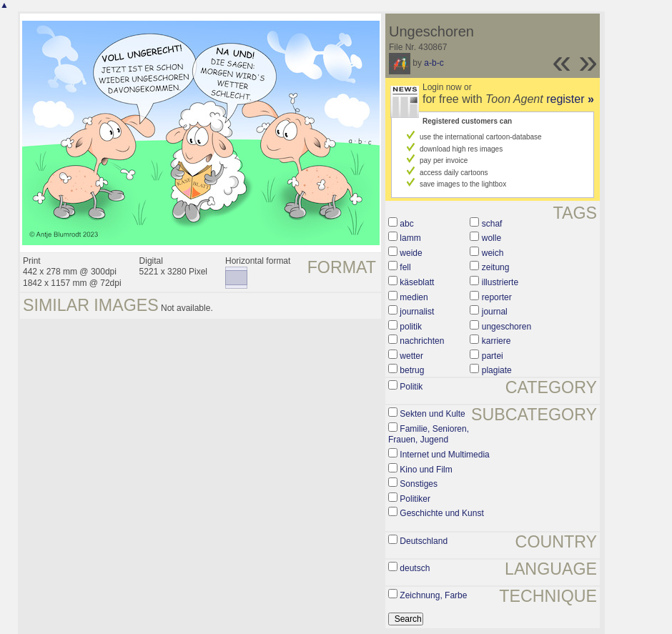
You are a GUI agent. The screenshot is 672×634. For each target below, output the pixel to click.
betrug (412, 370)
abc (406, 224)
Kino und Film (426, 470)
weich (493, 253)
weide (411, 253)
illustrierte (500, 282)
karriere (496, 341)
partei (493, 356)
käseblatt (417, 282)
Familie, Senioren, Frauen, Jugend (429, 435)
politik (411, 327)
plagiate (497, 370)
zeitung (496, 267)
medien (414, 297)
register (570, 99)
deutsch (415, 568)
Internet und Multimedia (444, 455)
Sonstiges (419, 484)
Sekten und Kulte (432, 414)
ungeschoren (507, 327)
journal (495, 312)
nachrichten (422, 341)
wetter (411, 356)
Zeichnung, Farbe (433, 595)
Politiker (415, 499)
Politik (411, 387)
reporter (497, 297)
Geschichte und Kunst (441, 513)
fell (405, 267)
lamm (410, 238)
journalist (417, 312)
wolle (491, 238)
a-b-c (434, 63)
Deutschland (424, 541)
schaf (492, 224)
